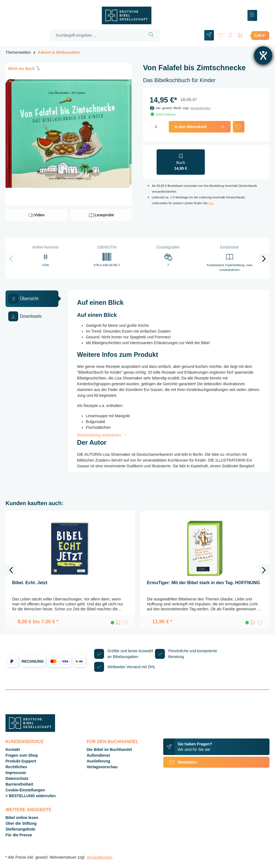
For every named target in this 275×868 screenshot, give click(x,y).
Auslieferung (99, 761)
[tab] (32, 299)
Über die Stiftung (21, 823)
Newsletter (180, 762)
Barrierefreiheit (19, 784)
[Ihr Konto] (230, 34)
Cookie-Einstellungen (25, 790)
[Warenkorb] (253, 35)
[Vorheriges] (11, 258)
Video (36, 215)
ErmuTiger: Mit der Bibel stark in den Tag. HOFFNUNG (204, 583)
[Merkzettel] (220, 34)
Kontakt (13, 750)
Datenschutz (17, 778)
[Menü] (252, 16)
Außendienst (98, 755)
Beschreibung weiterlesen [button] (103, 435)
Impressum (16, 773)
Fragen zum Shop (22, 755)
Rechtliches (16, 767)
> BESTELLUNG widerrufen (31, 796)
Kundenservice (24, 742)
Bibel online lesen (22, 818)
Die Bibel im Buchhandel (109, 750)
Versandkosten (200, 108)
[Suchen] (151, 35)
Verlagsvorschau (102, 767)
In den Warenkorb (200, 127)
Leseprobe (101, 215)
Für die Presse (19, 835)
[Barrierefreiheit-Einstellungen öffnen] (263, 55)
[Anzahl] (158, 126)
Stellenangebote (20, 829)
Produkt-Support (21, 761)
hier (211, 203)
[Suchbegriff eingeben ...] (96, 35)
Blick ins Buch (24, 68)
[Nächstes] (264, 258)
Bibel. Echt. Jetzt (30, 583)
